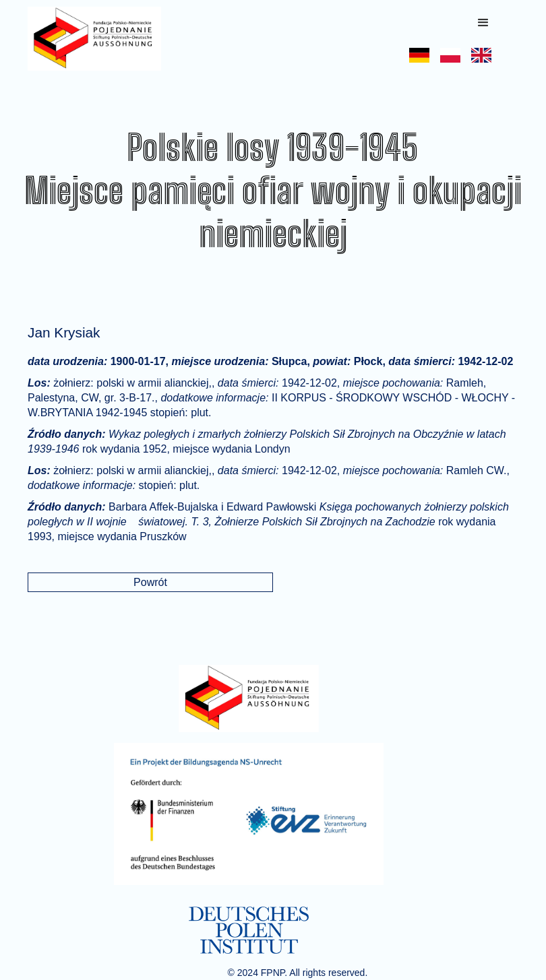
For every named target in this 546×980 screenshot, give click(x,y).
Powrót (150, 582)
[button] (483, 23)
